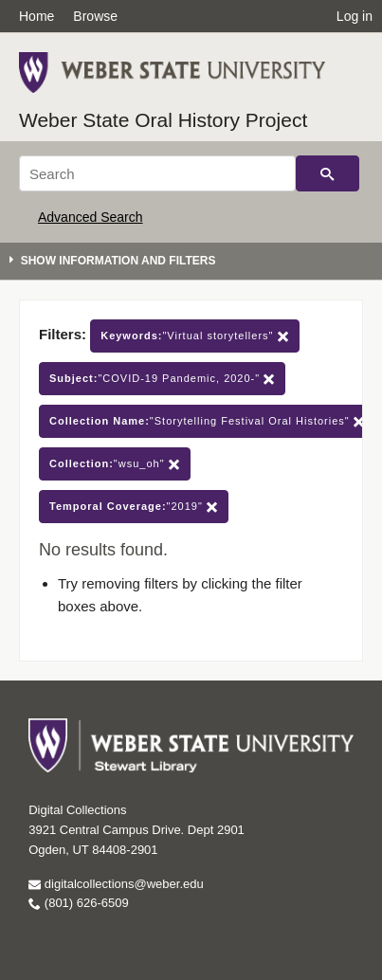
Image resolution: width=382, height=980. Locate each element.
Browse (95, 16)
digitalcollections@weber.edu (116, 884)
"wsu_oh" (115, 464)
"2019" (134, 507)
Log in (355, 16)
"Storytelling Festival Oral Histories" (207, 421)
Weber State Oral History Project (163, 120)
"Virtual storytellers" (194, 336)
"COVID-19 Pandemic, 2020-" (162, 379)
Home (36, 16)
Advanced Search (91, 217)
